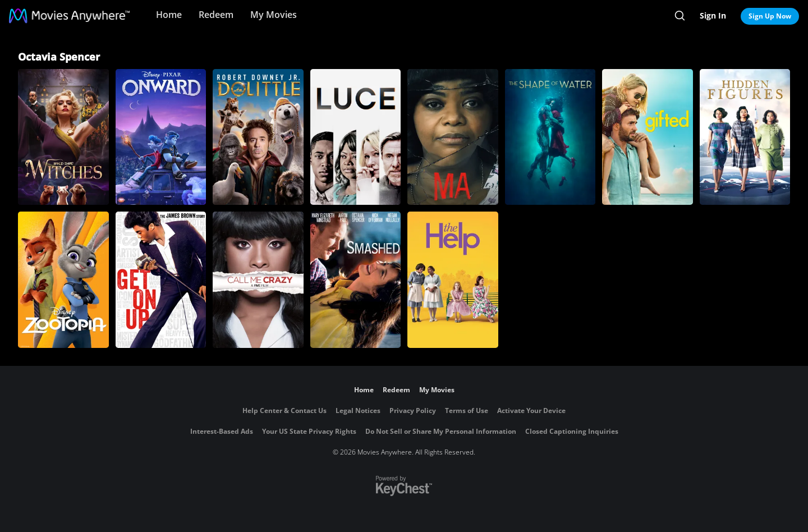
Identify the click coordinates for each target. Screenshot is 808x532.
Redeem (216, 15)
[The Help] (453, 279)
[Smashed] (356, 279)
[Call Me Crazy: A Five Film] (258, 279)
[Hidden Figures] (745, 137)
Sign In (713, 15)
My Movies (274, 15)
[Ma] (453, 137)
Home (169, 15)
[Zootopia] (63, 279)
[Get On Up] (161, 279)
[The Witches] (63, 137)
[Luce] (356, 137)
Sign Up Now (770, 16)
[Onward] (161, 137)
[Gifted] (648, 137)
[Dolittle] (258, 137)
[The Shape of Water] (550, 137)
